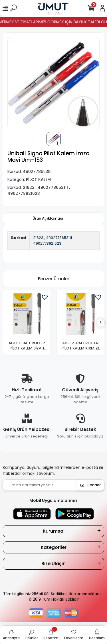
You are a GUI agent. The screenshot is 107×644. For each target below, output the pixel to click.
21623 (38, 238)
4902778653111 (59, 238)
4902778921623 (47, 243)
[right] (101, 323)
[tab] (48, 218)
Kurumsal (54, 531)
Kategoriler (54, 547)
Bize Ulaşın (53, 564)
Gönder (91, 485)
